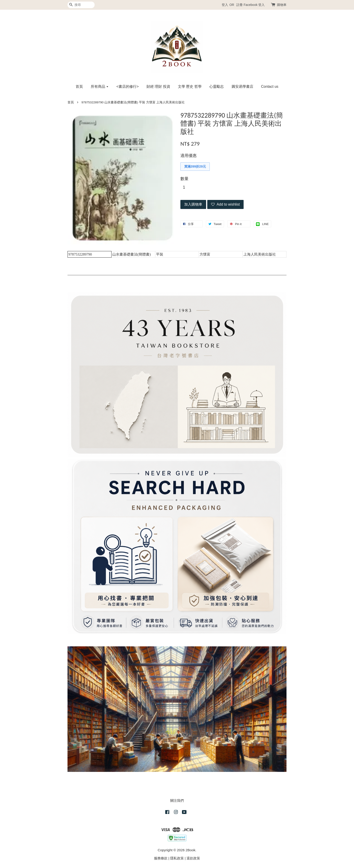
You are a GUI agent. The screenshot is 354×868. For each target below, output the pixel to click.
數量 (184, 179)
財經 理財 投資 (158, 87)
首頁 (79, 87)
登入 (225, 5)
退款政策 (193, 858)
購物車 (282, 5)
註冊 (240, 5)
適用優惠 (189, 156)
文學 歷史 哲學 (190, 87)
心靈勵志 (217, 87)
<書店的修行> (128, 87)
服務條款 (161, 858)
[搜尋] (81, 5)
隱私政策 (177, 858)
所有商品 (100, 87)
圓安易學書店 (242, 87)
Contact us (270, 87)
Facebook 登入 (254, 5)
